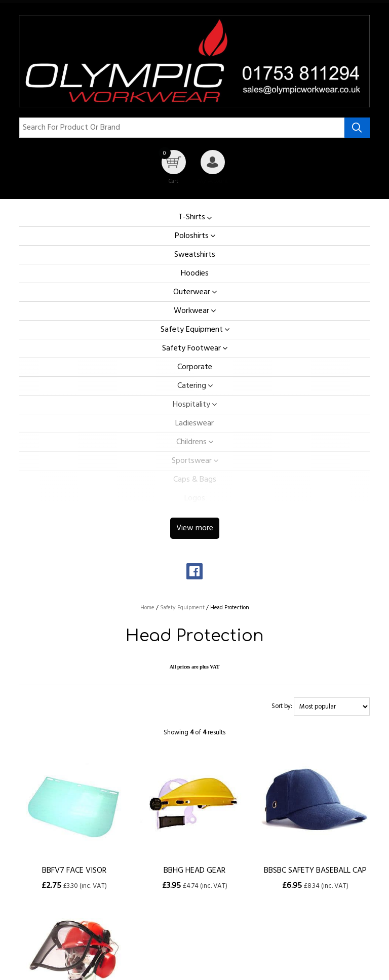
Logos (195, 498)
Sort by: (282, 707)
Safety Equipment (192, 330)
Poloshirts (192, 236)
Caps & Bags (195, 480)
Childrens (191, 442)
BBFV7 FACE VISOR (74, 871)
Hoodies (195, 273)
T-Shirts (192, 218)
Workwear (191, 311)
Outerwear (192, 292)
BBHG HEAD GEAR (194, 871)
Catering (192, 386)
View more (195, 528)
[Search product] (357, 128)
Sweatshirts (195, 255)
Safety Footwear (191, 348)
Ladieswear (194, 423)
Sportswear (192, 461)
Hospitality (191, 405)
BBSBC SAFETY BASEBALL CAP (315, 871)
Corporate (195, 367)
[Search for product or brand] (182, 128)
